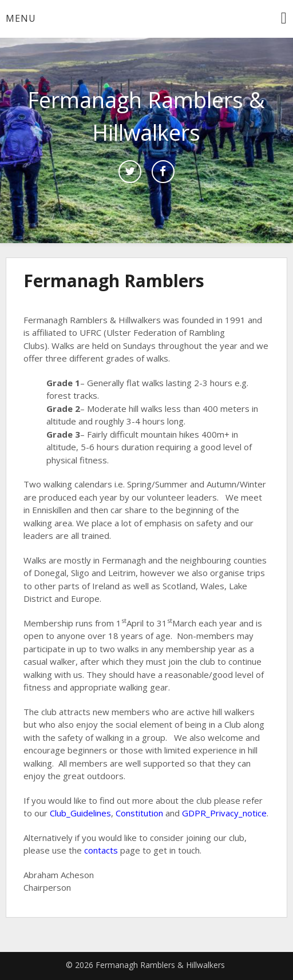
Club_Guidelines (80, 813)
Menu (21, 18)
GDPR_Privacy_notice (224, 813)
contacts (101, 850)
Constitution (139, 813)
